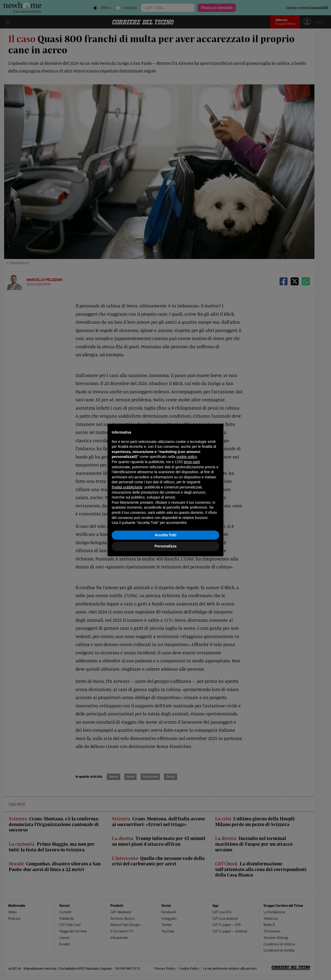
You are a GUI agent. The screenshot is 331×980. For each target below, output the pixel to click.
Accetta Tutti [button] (165, 535)
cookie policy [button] (187, 457)
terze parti (192, 462)
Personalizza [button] (166, 546)
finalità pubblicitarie (127, 487)
